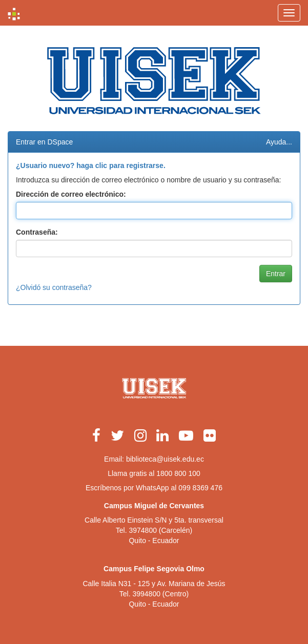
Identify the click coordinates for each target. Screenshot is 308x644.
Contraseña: (37, 232)
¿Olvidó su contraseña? (54, 287)
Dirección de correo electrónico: (71, 194)
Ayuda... (279, 142)
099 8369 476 (200, 488)
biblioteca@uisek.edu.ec (165, 459)
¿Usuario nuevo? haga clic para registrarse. (91, 165)
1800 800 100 (178, 473)
